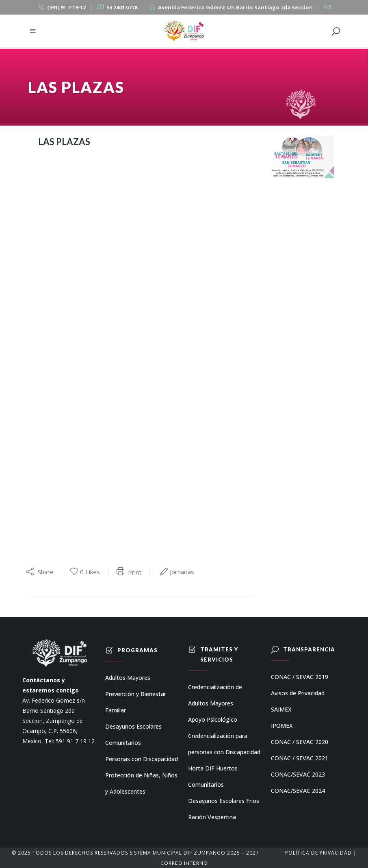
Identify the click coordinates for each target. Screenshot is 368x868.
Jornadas (182, 572)
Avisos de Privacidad (298, 693)
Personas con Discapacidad (142, 759)
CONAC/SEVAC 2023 (298, 774)
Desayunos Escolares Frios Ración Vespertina (224, 809)
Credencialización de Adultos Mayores (215, 695)
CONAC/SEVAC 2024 (298, 791)
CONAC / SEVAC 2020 (300, 742)
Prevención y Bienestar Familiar (136, 702)
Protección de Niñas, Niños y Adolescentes (141, 783)
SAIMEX (281, 709)
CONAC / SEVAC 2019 (300, 677)
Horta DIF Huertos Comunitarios (213, 776)
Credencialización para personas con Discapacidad (224, 744)
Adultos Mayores (128, 678)
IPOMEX (282, 726)
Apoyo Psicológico (213, 719)
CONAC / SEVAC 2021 (300, 758)
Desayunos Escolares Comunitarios (133, 735)
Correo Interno (184, 863)
